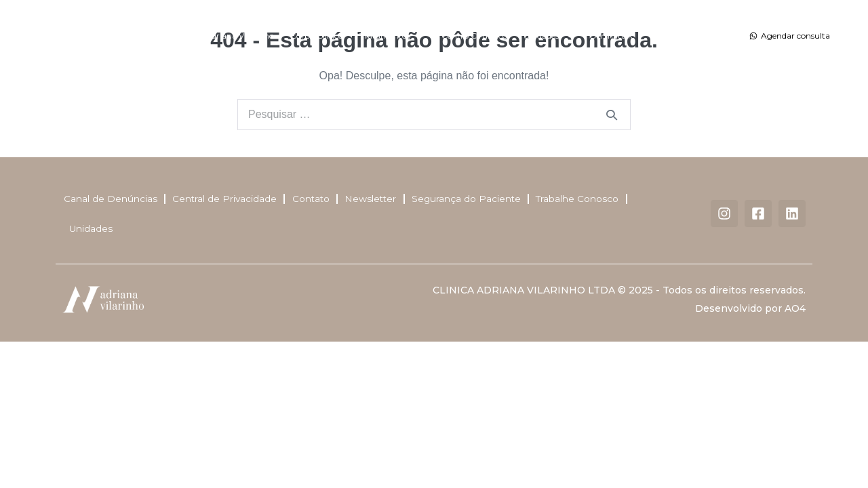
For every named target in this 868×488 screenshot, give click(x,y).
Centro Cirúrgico (474, 36)
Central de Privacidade (224, 200)
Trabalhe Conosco (580, 200)
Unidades (549, 36)
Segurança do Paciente (468, 200)
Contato (665, 36)
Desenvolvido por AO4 (750, 311)
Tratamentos (392, 36)
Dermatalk (611, 36)
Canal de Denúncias (109, 200)
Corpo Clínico (317, 36)
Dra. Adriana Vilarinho (230, 36)
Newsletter (372, 200)
